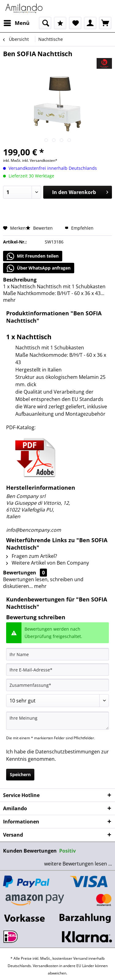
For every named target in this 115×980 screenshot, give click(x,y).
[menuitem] (16, 23)
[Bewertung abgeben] (57, 701)
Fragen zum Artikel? (32, 556)
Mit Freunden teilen (33, 256)
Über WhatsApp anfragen (39, 268)
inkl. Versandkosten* (40, 160)
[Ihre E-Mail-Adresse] (57, 670)
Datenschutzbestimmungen (68, 752)
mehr (9, 300)
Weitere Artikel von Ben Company (48, 563)
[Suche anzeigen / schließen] (45, 23)
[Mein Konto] (90, 23)
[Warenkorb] (105, 23)
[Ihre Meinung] (57, 721)
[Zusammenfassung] (57, 685)
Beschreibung (20, 280)
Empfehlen (79, 228)
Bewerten (40, 228)
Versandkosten (46, 966)
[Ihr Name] (57, 654)
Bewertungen (20, 573)
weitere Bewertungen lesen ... (78, 864)
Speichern (20, 774)
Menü (17, 22)
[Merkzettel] (75, 23)
